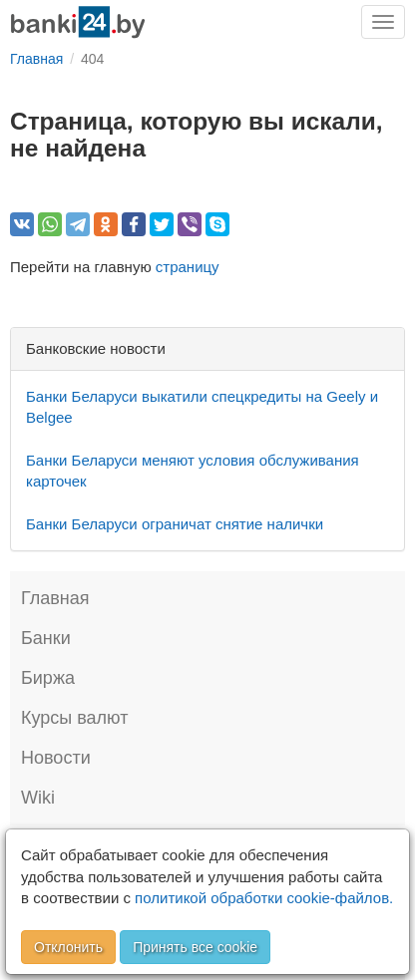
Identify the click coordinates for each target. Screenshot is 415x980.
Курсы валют (74, 718)
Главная (55, 598)
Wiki (38, 798)
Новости (56, 758)
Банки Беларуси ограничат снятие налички (175, 524)
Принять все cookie (195, 947)
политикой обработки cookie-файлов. (264, 898)
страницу (188, 267)
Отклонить (68, 947)
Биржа (48, 678)
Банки (46, 638)
